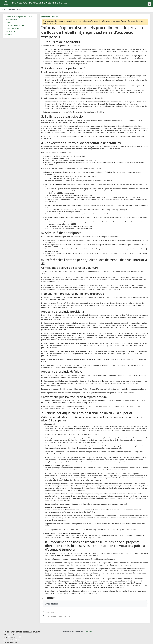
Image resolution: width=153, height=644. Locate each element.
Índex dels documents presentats (58, 616)
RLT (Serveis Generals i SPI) (14, 25)
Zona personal (10, 31)
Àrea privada (9, 34)
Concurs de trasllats (12, 28)
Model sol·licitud (51, 612)
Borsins (7, 23)
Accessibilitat (78, 631)
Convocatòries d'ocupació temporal (17, 17)
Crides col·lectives (11, 20)
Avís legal (89, 631)
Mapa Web (67, 631)
